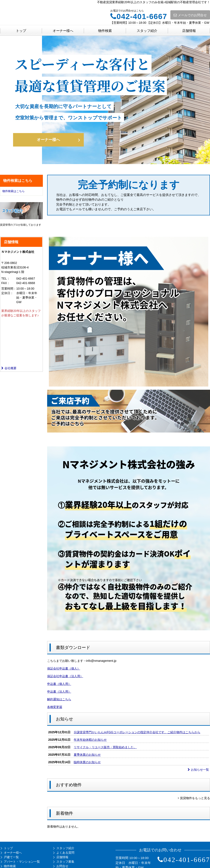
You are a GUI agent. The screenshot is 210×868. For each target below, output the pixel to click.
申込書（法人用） (59, 692)
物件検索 (105, 31)
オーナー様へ (63, 31)
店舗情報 (189, 31)
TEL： (6, 278)
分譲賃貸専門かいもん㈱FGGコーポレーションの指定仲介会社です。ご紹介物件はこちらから (137, 732)
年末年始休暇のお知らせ (90, 740)
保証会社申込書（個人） (64, 668)
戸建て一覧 (11, 857)
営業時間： (9, 289)
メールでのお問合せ (190, 15)
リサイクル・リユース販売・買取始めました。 (105, 747)
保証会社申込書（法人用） (65, 676)
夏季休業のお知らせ (87, 755)
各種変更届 (55, 707)
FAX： (6, 283)
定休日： (7, 293)
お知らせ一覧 (198, 770)
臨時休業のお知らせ (87, 762)
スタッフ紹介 (147, 31)
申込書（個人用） (59, 684)
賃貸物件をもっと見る (194, 798)
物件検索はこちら (13, 191)
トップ (21, 31)
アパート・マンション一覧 (22, 862)
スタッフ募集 (65, 862)
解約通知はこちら (59, 699)
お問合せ (62, 866)
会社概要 (9, 368)
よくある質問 (65, 853)
